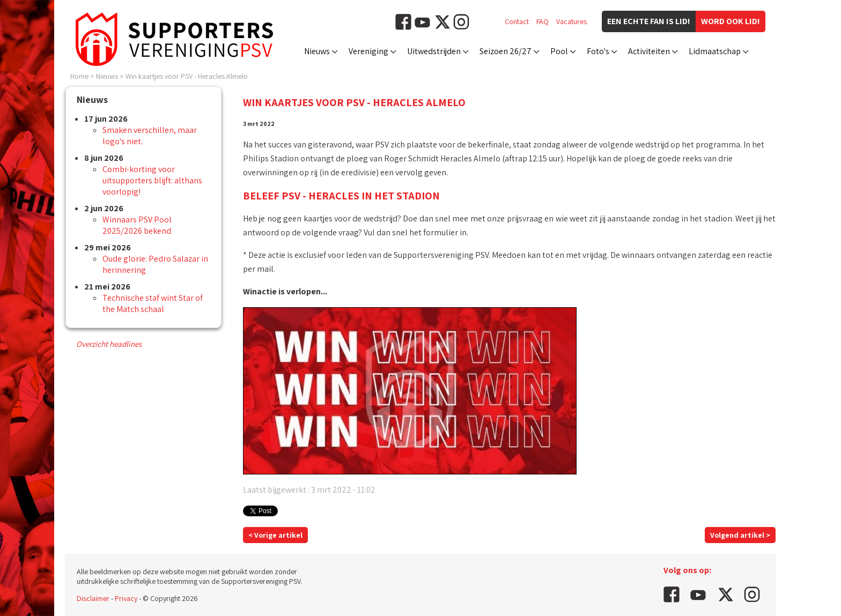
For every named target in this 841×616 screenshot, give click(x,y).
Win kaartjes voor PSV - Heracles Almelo (187, 76)
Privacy (126, 598)
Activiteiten (649, 51)
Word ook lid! (731, 21)
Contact (517, 21)
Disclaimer (93, 598)
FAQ (543, 21)
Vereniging (368, 51)
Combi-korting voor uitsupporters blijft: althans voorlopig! (152, 180)
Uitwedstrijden (434, 51)
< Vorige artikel (275, 535)
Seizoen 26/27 (506, 51)
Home (79, 76)
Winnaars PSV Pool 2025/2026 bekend (137, 225)
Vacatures (571, 21)
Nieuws (317, 51)
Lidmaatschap (715, 51)
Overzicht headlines (109, 344)
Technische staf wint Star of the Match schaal (153, 303)
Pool (559, 51)
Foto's (598, 51)
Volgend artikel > (740, 535)
